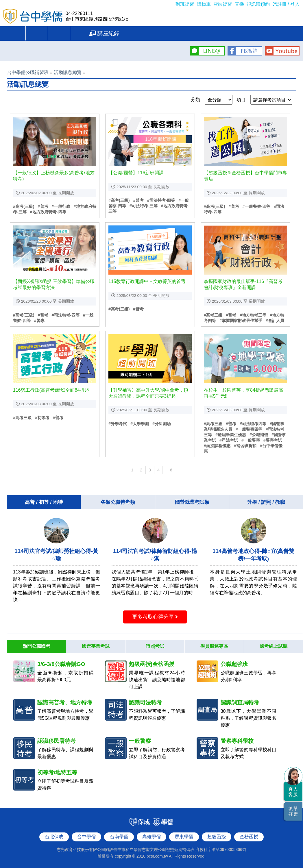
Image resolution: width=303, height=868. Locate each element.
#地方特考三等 (253, 315)
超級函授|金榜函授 (152, 663)
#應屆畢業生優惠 (231, 435)
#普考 (43, 206)
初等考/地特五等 (57, 772)
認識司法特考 (145, 702)
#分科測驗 (162, 424)
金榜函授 (249, 836)
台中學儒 (33, 17)
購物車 (204, 4)
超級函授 (217, 836)
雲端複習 (223, 4)
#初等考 (42, 418)
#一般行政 (61, 206)
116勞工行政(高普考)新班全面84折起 (51, 390)
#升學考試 (118, 424)
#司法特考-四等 (161, 200)
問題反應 (186, 33)
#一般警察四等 (249, 429)
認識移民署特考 (57, 740)
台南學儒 (119, 836)
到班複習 (185, 4)
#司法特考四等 (253, 424)
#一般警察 (251, 440)
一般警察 (140, 740)
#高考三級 (213, 315)
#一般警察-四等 (257, 206)
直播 (239, 4)
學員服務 (113, 33)
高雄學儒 (151, 836)
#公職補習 (259, 435)
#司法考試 (229, 440)
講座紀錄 (258, 33)
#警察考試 (273, 440)
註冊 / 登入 (286, 4)
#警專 (39, 321)
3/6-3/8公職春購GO (61, 663)
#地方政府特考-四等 (48, 212)
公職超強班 (234, 663)
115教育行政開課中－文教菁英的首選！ (149, 281)
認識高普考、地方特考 (65, 702)
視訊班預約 (258, 4)
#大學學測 (140, 424)
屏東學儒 (184, 836)
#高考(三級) (24, 206)
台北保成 (54, 836)
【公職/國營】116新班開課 (136, 173)
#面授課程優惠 (217, 446)
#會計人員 (275, 321)
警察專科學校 (237, 740)
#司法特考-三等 (144, 206)
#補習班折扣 (245, 446)
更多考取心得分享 (155, 617)
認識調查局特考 (240, 702)
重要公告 (40, 33)
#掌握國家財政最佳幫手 (241, 321)
